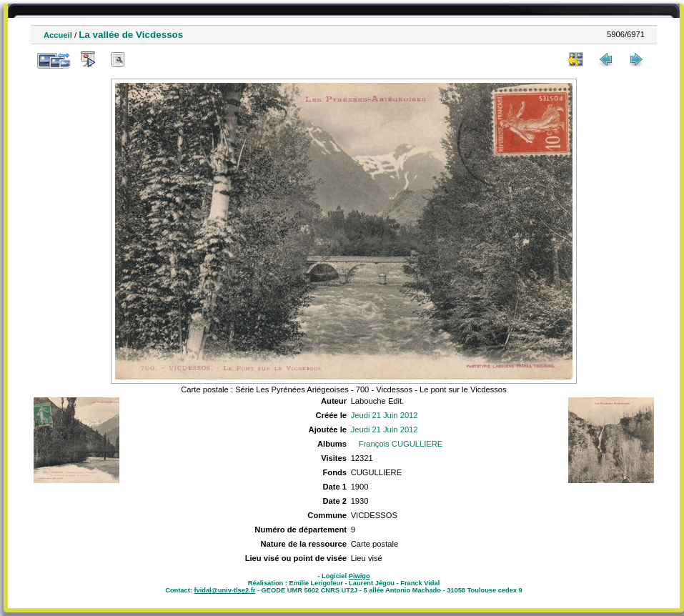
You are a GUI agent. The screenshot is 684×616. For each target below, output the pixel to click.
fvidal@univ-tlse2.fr (224, 590)
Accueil (58, 35)
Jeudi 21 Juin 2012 (385, 415)
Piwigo (360, 576)
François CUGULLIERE (401, 444)
